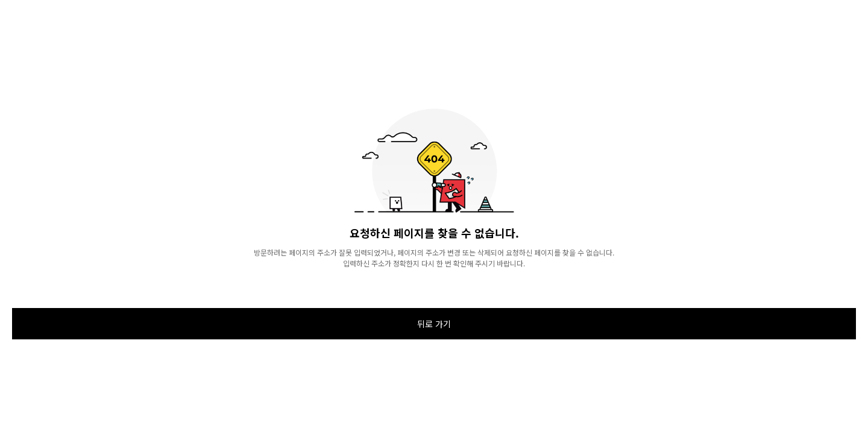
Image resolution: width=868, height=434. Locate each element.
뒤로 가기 (434, 324)
